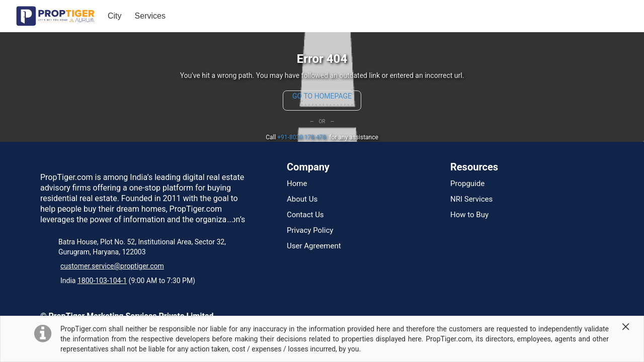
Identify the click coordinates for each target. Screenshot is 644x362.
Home (297, 184)
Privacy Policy (310, 231)
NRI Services (471, 199)
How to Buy (469, 215)
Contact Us (305, 215)
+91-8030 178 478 (302, 137)
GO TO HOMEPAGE (322, 96)
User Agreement (314, 246)
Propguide (467, 184)
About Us (302, 199)
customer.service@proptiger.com (112, 266)
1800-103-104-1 (102, 281)
